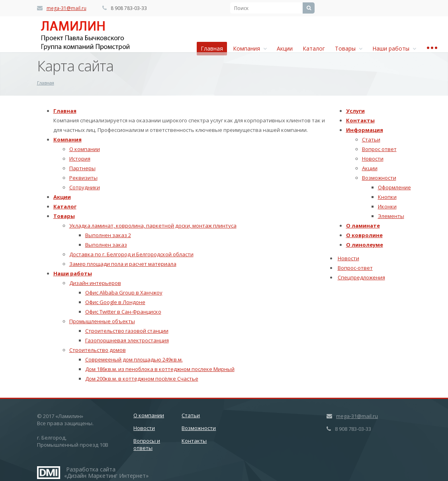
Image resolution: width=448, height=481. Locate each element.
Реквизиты (83, 178)
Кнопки (387, 197)
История (80, 159)
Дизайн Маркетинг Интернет (49, 473)
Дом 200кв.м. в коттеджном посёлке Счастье (142, 379)
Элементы (391, 216)
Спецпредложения (361, 277)
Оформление (394, 187)
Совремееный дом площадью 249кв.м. (134, 359)
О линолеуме (365, 245)
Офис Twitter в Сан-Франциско (123, 312)
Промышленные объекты (102, 321)
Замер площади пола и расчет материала (123, 264)
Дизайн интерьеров (95, 283)
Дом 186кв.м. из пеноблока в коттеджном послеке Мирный (160, 369)
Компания (250, 48)
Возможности (379, 178)
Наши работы (394, 48)
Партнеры (82, 168)
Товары (349, 48)
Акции (285, 48)
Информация (365, 130)
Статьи (371, 139)
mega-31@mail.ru (67, 8)
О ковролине (364, 235)
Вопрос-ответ (355, 268)
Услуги (355, 111)
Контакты (360, 120)
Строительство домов (98, 350)
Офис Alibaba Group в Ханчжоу (124, 293)
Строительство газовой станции (127, 331)
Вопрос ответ (379, 149)
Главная (212, 48)
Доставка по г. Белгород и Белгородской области (131, 254)
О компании (85, 149)
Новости (373, 159)
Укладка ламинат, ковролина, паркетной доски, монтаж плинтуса (153, 226)
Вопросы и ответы (147, 444)
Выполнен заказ (106, 245)
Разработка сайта (91, 469)
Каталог (314, 48)
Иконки (387, 206)
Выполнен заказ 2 (108, 235)
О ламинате (363, 226)
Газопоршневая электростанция (127, 340)
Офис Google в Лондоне (115, 302)
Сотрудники (85, 187)
